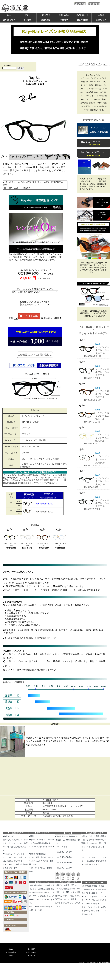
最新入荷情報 (82, 20)
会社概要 (27, 20)
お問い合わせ (64, 15)
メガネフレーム (82, 15)
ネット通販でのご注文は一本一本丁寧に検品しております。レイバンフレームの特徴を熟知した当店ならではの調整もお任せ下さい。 (94, 267)
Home (9, 15)
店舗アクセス (101, 20)
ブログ (27, 15)
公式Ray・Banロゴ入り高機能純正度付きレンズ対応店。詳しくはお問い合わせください (94, 313)
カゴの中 (101, 15)
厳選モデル (46, 20)
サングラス (46, 15)
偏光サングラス (9, 20)
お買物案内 (64, 20)
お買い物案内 (11, 952)
